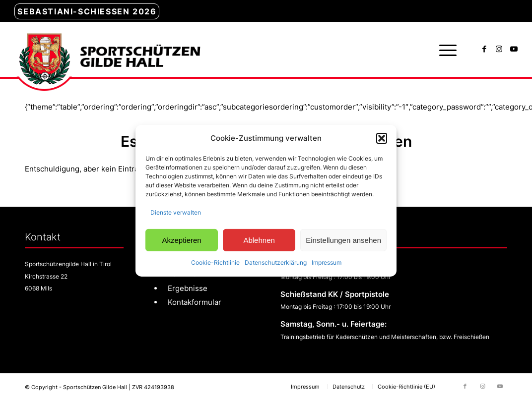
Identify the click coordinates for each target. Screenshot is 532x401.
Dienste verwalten (176, 212)
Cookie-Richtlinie (215, 262)
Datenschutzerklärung (276, 262)
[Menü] (445, 50)
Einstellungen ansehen (343, 240)
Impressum (327, 262)
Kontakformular (195, 302)
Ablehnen (259, 240)
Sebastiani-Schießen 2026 (87, 11)
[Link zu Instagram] (499, 49)
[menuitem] (87, 12)
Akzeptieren (181, 240)
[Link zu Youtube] (514, 49)
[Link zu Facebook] (484, 49)
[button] (382, 138)
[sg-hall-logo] (107, 50)
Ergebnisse (188, 288)
